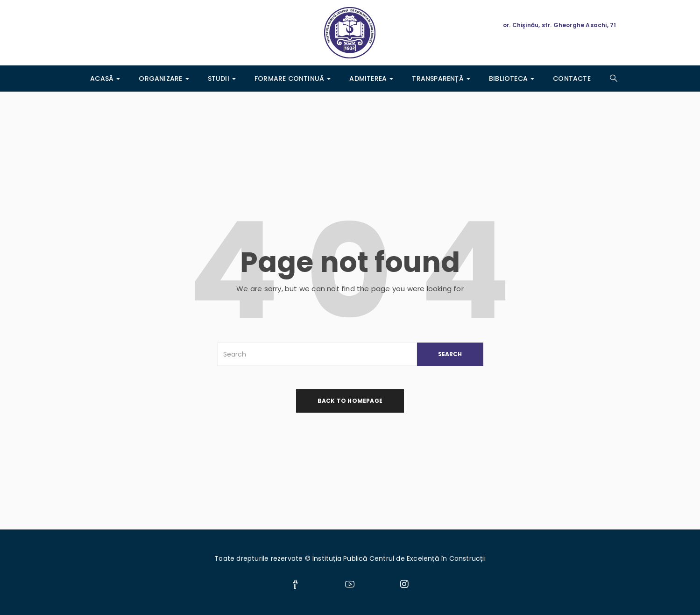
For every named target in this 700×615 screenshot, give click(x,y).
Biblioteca (512, 79)
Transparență (441, 79)
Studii (222, 79)
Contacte (572, 79)
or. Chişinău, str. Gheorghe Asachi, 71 (560, 25)
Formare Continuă (293, 79)
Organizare (164, 79)
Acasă (105, 79)
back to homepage (350, 401)
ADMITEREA (371, 79)
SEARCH (450, 354)
